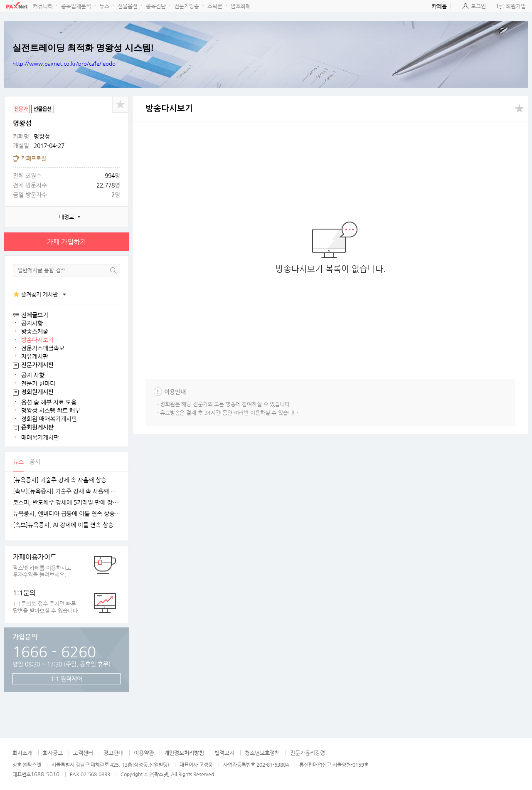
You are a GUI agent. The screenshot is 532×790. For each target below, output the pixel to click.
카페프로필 (34, 158)
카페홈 (439, 6)
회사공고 (53, 753)
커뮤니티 (43, 6)
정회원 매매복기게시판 (49, 419)
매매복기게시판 (40, 437)
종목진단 (156, 6)
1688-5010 (45, 774)
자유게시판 (35, 356)
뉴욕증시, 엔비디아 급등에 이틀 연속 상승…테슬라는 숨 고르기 (66, 514)
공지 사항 (33, 375)
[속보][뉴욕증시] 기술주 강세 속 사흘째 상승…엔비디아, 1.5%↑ (66, 491)
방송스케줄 (35, 331)
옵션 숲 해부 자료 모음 (49, 402)
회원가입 (516, 6)
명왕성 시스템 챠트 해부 (51, 410)
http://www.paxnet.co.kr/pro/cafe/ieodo (64, 63)
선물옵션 (128, 6)
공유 (121, 104)
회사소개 (22, 753)
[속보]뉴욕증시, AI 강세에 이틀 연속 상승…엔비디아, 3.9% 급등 (66, 525)
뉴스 (104, 6)
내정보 (66, 217)
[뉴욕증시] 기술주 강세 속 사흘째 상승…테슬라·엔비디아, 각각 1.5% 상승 (66, 480)
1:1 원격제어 (66, 679)
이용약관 (144, 753)
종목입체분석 (76, 6)
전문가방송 (187, 6)
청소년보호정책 (262, 753)
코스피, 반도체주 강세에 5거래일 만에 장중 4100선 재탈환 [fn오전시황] (66, 502)
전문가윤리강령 (308, 753)
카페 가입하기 (66, 242)
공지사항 (32, 323)
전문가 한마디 (38, 383)
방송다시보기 (37, 340)
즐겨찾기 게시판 (39, 294)
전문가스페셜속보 (43, 348)
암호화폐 (241, 6)
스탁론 (215, 6)
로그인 (478, 6)
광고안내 (113, 753)
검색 (113, 270)
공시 (35, 462)
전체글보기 (35, 315)
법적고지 (224, 753)
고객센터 (83, 753)
